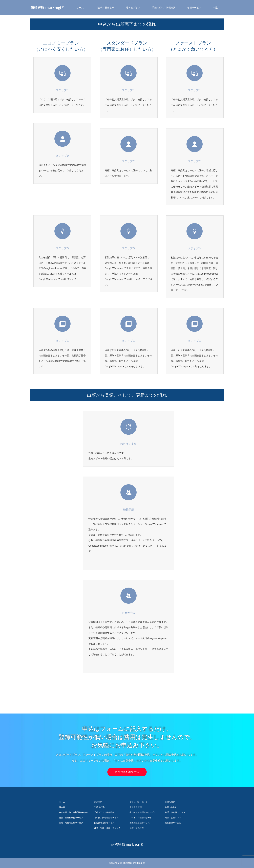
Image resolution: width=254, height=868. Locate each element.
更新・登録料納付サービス (71, 818)
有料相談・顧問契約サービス (143, 812)
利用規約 (98, 802)
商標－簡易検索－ (138, 828)
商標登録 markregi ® (47, 7)
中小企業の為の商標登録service (73, 812)
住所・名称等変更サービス (71, 823)
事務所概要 (170, 802)
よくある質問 (136, 807)
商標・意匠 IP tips (173, 818)
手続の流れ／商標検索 (164, 8)
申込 (215, 8)
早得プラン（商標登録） (105, 812)
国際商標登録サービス (104, 823)
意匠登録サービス (173, 823)
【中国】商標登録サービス (106, 818)
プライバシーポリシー (140, 802)
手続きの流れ (100, 807)
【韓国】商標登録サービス (142, 818)
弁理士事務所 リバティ (175, 812)
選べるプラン (133, 8)
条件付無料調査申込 (127, 772)
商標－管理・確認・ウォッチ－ (108, 828)
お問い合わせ (171, 807)
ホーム (80, 8)
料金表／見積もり (105, 8)
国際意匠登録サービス (140, 823)
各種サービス (194, 8)
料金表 (62, 807)
